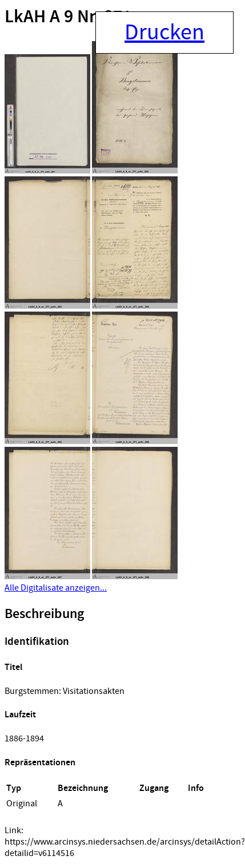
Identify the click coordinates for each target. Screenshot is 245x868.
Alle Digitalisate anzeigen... (56, 588)
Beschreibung (44, 614)
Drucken (164, 33)
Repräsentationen (40, 763)
